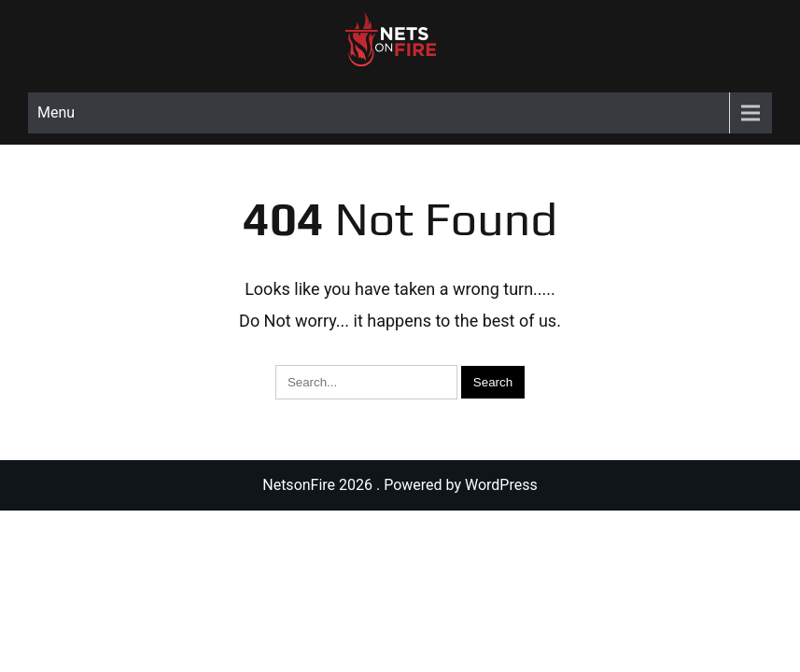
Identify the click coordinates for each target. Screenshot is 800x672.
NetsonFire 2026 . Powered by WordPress (400, 485)
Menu (56, 112)
